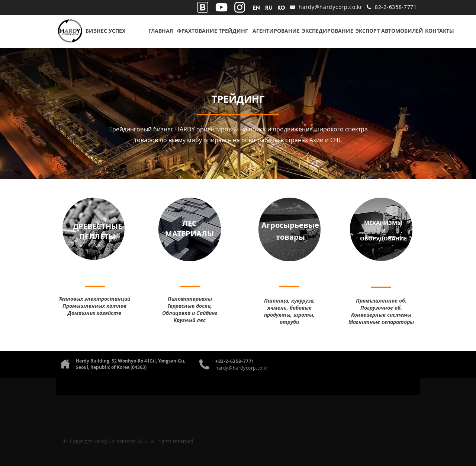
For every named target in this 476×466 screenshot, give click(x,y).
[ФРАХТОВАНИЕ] (197, 31)
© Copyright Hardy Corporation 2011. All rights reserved (128, 441)
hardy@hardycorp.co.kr (331, 7)
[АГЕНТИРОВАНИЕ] (276, 31)
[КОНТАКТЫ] (439, 31)
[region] (94, 229)
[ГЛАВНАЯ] (161, 31)
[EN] (256, 8)
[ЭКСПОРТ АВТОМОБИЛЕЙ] (389, 31)
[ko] (281, 8)
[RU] (269, 8)
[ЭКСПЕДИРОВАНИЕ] (328, 31)
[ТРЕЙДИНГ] (233, 31)
